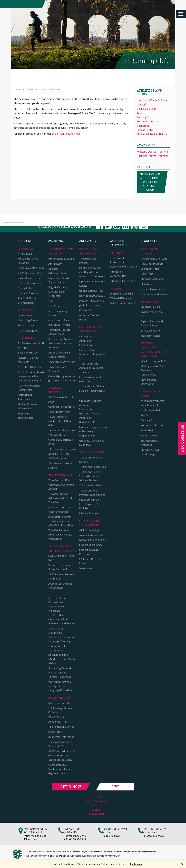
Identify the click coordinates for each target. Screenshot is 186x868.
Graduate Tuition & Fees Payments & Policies (90, 504)
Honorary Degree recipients (28, 360)
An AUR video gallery (30, 273)
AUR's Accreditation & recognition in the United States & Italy (31, 376)
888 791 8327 (112, 836)
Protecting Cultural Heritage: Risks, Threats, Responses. (60, 672)
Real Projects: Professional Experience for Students (124, 262)
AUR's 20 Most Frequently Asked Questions (28, 258)
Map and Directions (29, 293)
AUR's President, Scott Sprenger (31, 345)
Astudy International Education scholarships (92, 537)
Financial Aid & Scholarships (90, 523)
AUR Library (56, 732)
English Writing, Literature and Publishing (57, 291)
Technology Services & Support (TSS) (61, 744)
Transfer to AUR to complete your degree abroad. (61, 484)
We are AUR (26, 249)
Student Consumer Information (28, 406)
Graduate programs (56, 390)
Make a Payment (89, 513)
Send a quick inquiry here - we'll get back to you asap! (150, 182)
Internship (118, 253)
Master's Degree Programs (153, 151)
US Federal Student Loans (90, 561)
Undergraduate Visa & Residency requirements (154, 370)
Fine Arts (54, 306)
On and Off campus (149, 251)
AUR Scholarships (90, 530)
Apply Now (71, 787)
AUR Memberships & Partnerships (30, 388)
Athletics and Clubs (36, 89)
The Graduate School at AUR (62, 399)
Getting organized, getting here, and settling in (154, 349)
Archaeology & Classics (62, 258)
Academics (56, 241)
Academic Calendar (60, 703)
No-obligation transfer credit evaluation (62, 509)
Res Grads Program (152, 264)
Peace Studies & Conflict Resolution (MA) (60, 421)
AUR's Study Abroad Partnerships (60, 586)
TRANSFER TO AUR (60, 475)
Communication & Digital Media (59, 280)
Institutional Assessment (25, 397)
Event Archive (26, 325)
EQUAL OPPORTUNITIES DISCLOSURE (73, 856)
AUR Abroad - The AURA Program (59, 456)
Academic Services (62, 698)
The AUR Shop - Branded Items (27, 300)
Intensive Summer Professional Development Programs (59, 604)
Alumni (96, 810)
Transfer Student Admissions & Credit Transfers (60, 498)
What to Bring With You (155, 361)
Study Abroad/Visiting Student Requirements (92, 388)
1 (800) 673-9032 (154, 836)
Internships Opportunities (118, 274)
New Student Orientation (148, 382)
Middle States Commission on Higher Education (110, 852)
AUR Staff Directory (30, 367)
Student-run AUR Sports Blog (151, 452)
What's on (25, 310)
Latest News (25, 315)
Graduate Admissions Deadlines (92, 443)
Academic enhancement (62, 430)
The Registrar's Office (61, 727)
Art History (55, 264)
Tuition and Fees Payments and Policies (92, 492)
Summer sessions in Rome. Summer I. (59, 567)
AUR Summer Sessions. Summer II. (62, 576)
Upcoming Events (28, 320)
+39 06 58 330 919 (75, 839)
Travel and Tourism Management (59, 332)
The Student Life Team (154, 258)
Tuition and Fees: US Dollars (91, 459)
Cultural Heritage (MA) (62, 407)
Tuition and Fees (92, 452)
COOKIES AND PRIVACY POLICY (106, 856)
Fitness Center (145, 130)
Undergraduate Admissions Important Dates (92, 354)
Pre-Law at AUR (58, 435)
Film (51, 301)
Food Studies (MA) (59, 412)
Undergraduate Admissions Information (88, 341)
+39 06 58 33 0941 (75, 836)
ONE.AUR (96, 797)
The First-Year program (62, 449)
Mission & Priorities (29, 283)
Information (28, 338)
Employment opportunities (26, 415)
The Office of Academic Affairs (58, 719)
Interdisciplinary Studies (58, 313)
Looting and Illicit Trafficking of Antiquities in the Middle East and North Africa (62, 655)
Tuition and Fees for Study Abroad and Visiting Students (91, 476)
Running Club (144, 117)
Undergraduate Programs (60, 251)
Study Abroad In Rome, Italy (62, 558)
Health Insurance (151, 335)
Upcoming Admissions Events (92, 283)
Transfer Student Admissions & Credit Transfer (91, 368)
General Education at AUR (60, 442)
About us (25, 241)
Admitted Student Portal (90, 317)
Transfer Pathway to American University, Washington (60, 534)
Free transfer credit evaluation (90, 379)
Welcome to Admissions (88, 251)
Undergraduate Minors (62, 362)
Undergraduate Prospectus (57, 369)
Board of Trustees (28, 352)
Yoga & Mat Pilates (148, 121)
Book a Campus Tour (91, 291)
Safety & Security (151, 330)
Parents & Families (96, 801)
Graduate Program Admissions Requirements (90, 418)
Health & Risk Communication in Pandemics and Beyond (62, 619)
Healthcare (147, 284)
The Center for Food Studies (60, 465)
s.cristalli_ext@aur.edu (68, 133)
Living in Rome (151, 302)
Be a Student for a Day (92, 296)
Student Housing (150, 307)
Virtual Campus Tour (30, 278)
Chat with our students (154, 294)
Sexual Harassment (152, 289)
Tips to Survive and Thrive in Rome (152, 323)
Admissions (88, 241)
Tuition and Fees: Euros (92, 467)
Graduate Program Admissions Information (90, 405)
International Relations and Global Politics (61, 322)
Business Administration (57, 271)
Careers (116, 288)
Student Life (19, 89)
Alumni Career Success (123, 303)
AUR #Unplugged (28, 330)
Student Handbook (152, 279)
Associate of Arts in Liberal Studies (60, 355)
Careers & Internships (119, 243)
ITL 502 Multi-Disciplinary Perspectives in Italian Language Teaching (61, 635)
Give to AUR (96, 814)
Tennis (140, 113)
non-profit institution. (147, 852)
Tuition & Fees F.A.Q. (91, 485)
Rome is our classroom (31, 268)
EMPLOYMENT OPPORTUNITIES (40, 856)
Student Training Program (89, 552)
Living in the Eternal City (152, 314)
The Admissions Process (88, 261)
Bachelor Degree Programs (153, 156)
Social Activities (150, 269)
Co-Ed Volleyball (146, 109)
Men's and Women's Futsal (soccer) (152, 403)
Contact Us (24, 288)
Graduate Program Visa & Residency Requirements (93, 431)
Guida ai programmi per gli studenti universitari (62, 378)
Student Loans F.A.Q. (91, 545)
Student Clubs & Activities (152, 134)
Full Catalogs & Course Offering (62, 710)
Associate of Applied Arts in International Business (60, 343)
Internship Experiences (123, 281)
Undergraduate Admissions (91, 329)
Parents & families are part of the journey (92, 303)
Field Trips (147, 274)
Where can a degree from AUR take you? (122, 296)
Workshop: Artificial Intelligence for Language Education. (60, 686)
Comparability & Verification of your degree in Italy (60, 769)
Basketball (143, 126)
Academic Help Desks (61, 737)
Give (115, 787)
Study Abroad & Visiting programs (62, 548)
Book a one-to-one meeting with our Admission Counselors (92, 272)
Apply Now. (136, 864)
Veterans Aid (87, 568)
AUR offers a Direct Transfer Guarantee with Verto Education (61, 521)
